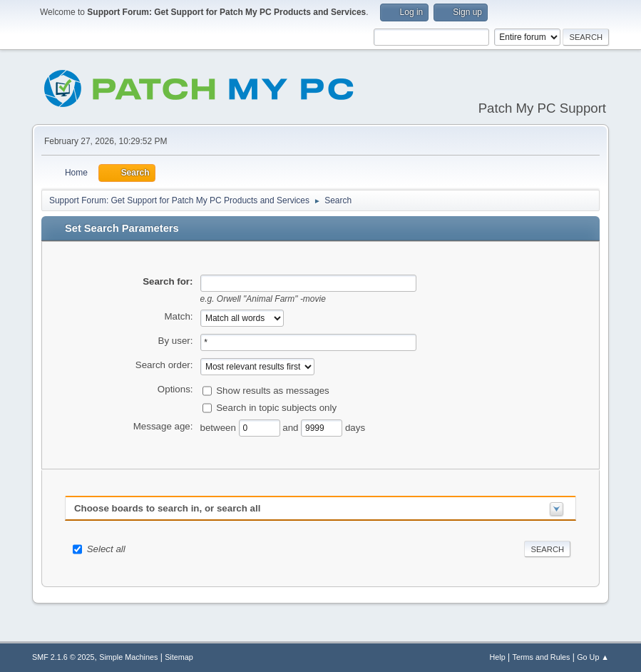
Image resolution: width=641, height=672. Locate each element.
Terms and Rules (542, 657)
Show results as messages (273, 390)
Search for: (168, 281)
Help (498, 657)
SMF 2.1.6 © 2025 (63, 657)
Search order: (164, 365)
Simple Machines (128, 657)
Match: (179, 316)
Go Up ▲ (593, 657)
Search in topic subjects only (276, 407)
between (220, 427)
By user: (176, 341)
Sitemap (179, 657)
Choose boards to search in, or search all (167, 508)
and (292, 427)
